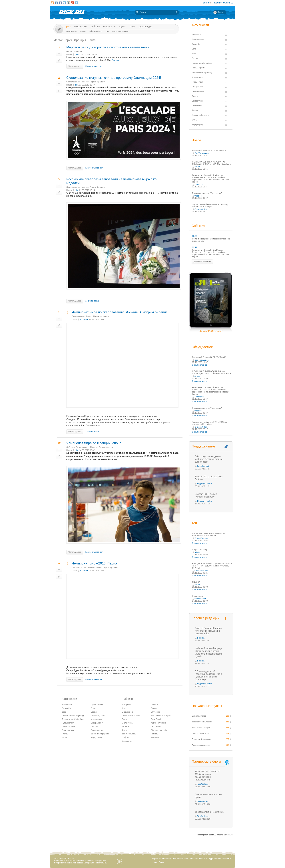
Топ (107, 31)
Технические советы (131, 716)
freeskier (198, 196)
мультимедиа (145, 27)
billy (76, 85)
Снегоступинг (68, 730)
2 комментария (92, 432)
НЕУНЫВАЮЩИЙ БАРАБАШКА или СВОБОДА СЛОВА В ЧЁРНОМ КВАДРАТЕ (212, 163)
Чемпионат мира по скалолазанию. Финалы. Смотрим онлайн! (119, 312)
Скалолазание (73, 82)
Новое (83, 31)
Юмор (124, 730)
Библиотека (127, 723)
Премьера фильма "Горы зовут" (207, 193)
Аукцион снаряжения (201, 745)
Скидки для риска (121, 31)
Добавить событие (202, 262)
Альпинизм (67, 705)
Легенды (126, 726)
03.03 (195, 236)
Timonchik (199, 185)
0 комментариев (200, 365)
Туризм (65, 734)
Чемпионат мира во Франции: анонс (94, 443)
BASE (64, 737)
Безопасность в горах (161, 716)
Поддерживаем (203, 446)
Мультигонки (97, 719)
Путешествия (68, 723)
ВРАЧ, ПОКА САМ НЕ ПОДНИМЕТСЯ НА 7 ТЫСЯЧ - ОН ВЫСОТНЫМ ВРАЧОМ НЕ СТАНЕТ (212, 566)
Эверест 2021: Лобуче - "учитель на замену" (207, 495)
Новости (85, 82)
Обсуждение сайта (159, 730)
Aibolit (197, 552)
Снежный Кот (201, 209)
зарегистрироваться (224, 3)
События (95, 27)
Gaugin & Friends (199, 716)
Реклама (155, 737)
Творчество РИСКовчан (202, 722)
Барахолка (127, 741)
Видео (115, 60)
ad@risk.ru (228, 835)
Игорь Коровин (201, 538)
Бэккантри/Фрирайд (100, 734)
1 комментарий (92, 301)
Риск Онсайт (156, 719)
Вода (64, 712)
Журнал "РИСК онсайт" (211, 331)
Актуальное (71, 31)
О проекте (156, 859)
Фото (124, 708)
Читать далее (75, 66)
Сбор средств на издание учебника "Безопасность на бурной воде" (209, 459)
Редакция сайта (204, 483)
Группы (123, 27)
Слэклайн (66, 708)
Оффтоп (126, 737)
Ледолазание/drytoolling (73, 719)
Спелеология (97, 730)
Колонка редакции (206, 618)
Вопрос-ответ (81, 27)
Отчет (124, 719)
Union (77, 54)
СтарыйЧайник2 (202, 571)
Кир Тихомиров (201, 153)
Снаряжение (109, 27)
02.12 (195, 247)
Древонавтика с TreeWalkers (209, 812)
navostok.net (200, 599)
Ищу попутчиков (158, 723)
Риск (68, 27)
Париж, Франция (74, 51)
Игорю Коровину (200, 550)
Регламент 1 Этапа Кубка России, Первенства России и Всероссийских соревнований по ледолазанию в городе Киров (211, 179)
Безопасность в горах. (201, 728)
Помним (154, 734)
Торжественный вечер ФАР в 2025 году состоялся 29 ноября (210, 205)
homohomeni (203, 466)
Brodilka (201, 638)
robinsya (84, 319)
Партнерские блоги (211, 762)
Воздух (94, 712)
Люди (132, 27)
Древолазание (97, 705)
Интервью (126, 705)
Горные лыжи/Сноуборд (73, 716)
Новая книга (198, 596)
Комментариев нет (94, 66)
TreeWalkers (203, 784)
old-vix (197, 167)
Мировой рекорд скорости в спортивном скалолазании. (108, 47)
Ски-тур (94, 726)
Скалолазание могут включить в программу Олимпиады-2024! (114, 78)
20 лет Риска (158, 862)
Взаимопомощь (129, 734)
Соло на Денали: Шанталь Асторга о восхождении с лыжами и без (208, 631)
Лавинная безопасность (202, 739)
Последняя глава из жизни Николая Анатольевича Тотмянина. (209, 534)
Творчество (156, 726)
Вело (93, 708)
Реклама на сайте (198, 859)
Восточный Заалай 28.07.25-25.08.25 (209, 150)
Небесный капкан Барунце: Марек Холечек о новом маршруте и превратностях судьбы (209, 652)
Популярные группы (207, 706)
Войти (206, 3)
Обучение (155, 712)
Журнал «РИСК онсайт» (220, 859)
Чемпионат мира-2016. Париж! (95, 563)
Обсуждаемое (96, 31)
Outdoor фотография (201, 733)
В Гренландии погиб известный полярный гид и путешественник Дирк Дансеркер (208, 675)
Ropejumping (97, 737)
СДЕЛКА (196, 582)
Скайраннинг (97, 723)
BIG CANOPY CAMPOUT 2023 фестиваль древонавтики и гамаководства (207, 776)
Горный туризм (98, 716)
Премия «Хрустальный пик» (175, 859)
